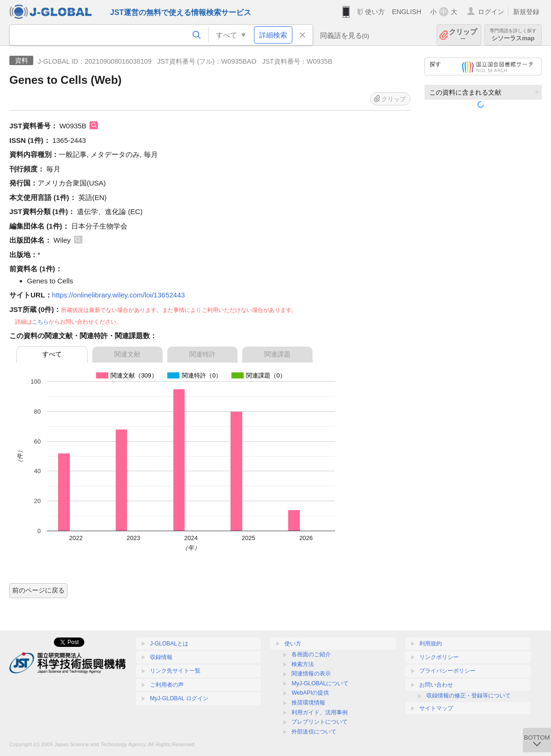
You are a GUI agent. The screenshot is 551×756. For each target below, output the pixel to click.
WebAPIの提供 (310, 693)
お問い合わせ (436, 685)
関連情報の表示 (311, 674)
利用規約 (431, 644)
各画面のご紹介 (311, 654)
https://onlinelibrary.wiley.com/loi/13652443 (119, 295)
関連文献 (127, 354)
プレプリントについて (320, 722)
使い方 (375, 12)
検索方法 (303, 664)
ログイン (491, 12)
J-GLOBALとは (169, 644)
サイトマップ (436, 708)
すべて (52, 354)
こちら (40, 322)
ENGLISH (406, 12)
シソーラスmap (513, 35)
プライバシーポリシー (447, 671)
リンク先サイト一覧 (175, 671)
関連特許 (202, 354)
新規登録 (526, 12)
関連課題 (277, 354)
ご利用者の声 (167, 685)
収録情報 (161, 657)
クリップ (463, 35)
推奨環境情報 (308, 703)
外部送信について (314, 732)
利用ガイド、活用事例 (320, 712)
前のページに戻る (38, 590)
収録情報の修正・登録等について (469, 696)
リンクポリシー (439, 657)
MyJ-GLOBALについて (320, 683)
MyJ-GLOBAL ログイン (179, 698)
